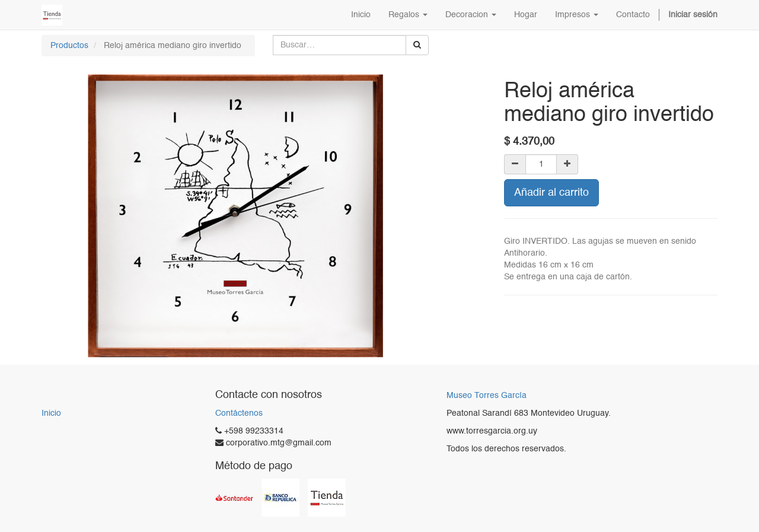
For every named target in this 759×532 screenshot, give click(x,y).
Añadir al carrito (551, 193)
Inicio (51, 413)
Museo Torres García (487, 396)
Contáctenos (239, 413)
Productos (69, 46)
